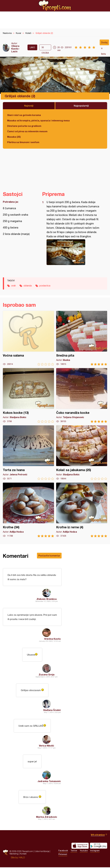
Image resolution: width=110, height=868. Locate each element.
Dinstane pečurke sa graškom (24, 126)
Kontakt (23, 854)
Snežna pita (82, 338)
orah (13, 286)
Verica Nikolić (47, 746)
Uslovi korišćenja (42, 852)
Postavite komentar (49, 556)
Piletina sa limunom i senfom (23, 142)
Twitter (74, 851)
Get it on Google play (99, 846)
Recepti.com (55, 6)
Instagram (95, 851)
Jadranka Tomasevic (49, 782)
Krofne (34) (28, 510)
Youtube (84, 851)
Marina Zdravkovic (47, 818)
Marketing (14, 854)
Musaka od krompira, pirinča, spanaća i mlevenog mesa (38, 120)
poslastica (45, 286)
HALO (22, 858)
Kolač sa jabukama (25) (82, 453)
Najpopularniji (81, 106)
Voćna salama (28, 338)
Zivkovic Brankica (47, 599)
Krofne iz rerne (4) (82, 510)
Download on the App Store (80, 846)
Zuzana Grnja (47, 675)
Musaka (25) (14, 137)
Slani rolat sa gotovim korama (24, 115)
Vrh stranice (98, 835)
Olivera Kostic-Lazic (15, 49)
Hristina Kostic (52, 639)
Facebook (63, 851)
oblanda (28, 286)
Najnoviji (29, 106)
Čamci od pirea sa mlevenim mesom (27, 131)
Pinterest (63, 855)
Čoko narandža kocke (82, 395)
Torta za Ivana (28, 453)
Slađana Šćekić (52, 710)
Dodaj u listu (104, 43)
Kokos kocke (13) (28, 395)
